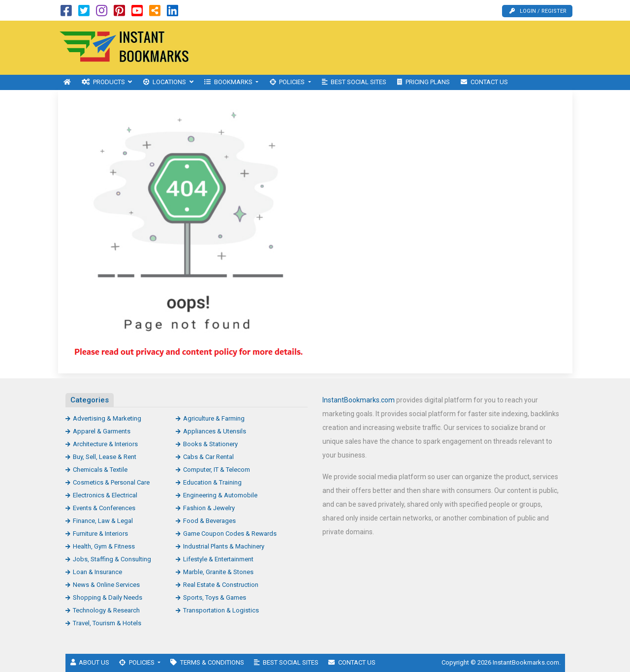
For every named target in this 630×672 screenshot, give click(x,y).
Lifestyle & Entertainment (218, 559)
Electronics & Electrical (105, 495)
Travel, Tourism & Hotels (107, 623)
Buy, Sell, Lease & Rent (105, 457)
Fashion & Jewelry (209, 508)
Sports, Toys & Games (215, 597)
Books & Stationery (210, 444)
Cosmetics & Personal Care (111, 482)
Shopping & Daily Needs (108, 597)
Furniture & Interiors (100, 534)
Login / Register (538, 11)
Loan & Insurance (97, 572)
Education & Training (212, 482)
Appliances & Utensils (215, 431)
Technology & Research (106, 610)
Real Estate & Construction (221, 585)
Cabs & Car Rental (208, 457)
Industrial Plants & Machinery (224, 546)
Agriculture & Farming (214, 418)
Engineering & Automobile (220, 495)
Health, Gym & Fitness (104, 546)
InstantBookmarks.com (359, 400)
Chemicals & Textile (100, 470)
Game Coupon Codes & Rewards (230, 534)
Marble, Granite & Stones (218, 572)
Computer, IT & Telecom (217, 470)
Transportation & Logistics (221, 610)
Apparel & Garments (102, 431)
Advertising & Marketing (107, 418)
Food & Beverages (209, 521)
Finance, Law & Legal (103, 521)
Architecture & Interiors (105, 444)
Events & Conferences (104, 508)
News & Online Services (106, 585)
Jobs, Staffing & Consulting (112, 559)
